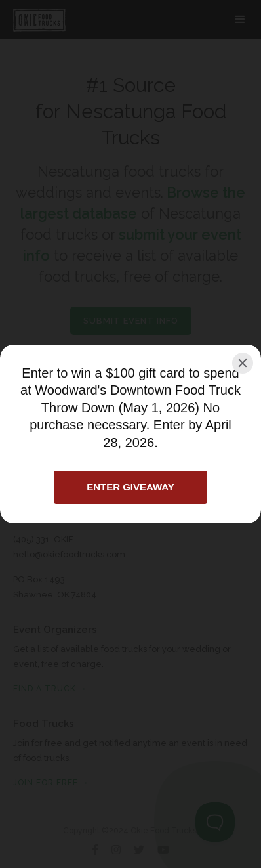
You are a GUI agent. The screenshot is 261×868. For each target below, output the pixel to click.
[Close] (243, 363)
